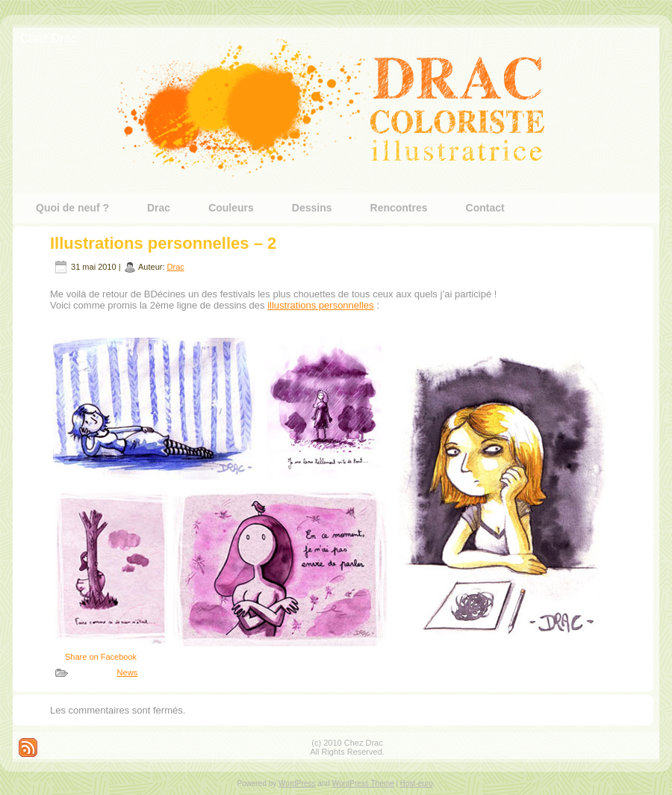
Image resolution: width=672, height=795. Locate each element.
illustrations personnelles (320, 305)
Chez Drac (49, 38)
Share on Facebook (101, 657)
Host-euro (417, 783)
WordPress (297, 783)
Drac (176, 267)
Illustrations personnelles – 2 (163, 243)
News (128, 672)
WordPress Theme (363, 783)
